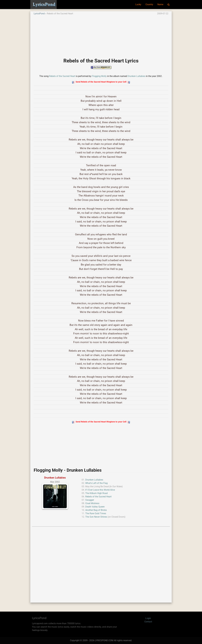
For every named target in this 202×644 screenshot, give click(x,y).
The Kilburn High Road (96, 493)
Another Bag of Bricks (96, 510)
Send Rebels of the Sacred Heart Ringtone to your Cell (101, 82)
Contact (148, 622)
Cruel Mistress (92, 503)
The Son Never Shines (96, 517)
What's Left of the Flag (96, 483)
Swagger (90, 500)
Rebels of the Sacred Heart (62, 76)
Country (149, 4)
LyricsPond (39, 14)
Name (160, 4)
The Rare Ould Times (96, 513)
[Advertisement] (101, 35)
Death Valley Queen (95, 507)
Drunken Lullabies (136, 76)
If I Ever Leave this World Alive (100, 490)
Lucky (138, 4)
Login (148, 618)
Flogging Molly (99, 76)
